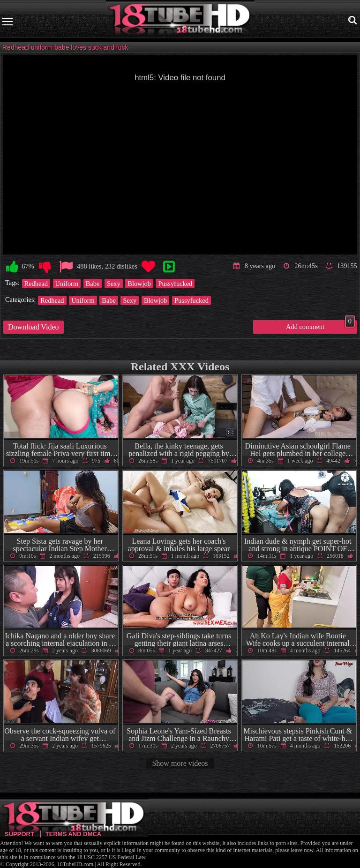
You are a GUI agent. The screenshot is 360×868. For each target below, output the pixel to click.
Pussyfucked (176, 284)
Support (19, 834)
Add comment (320, 325)
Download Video (34, 327)
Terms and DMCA (73, 834)
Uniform (67, 284)
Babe (93, 284)
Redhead (36, 284)
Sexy (114, 284)
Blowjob (139, 284)
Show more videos (180, 763)
